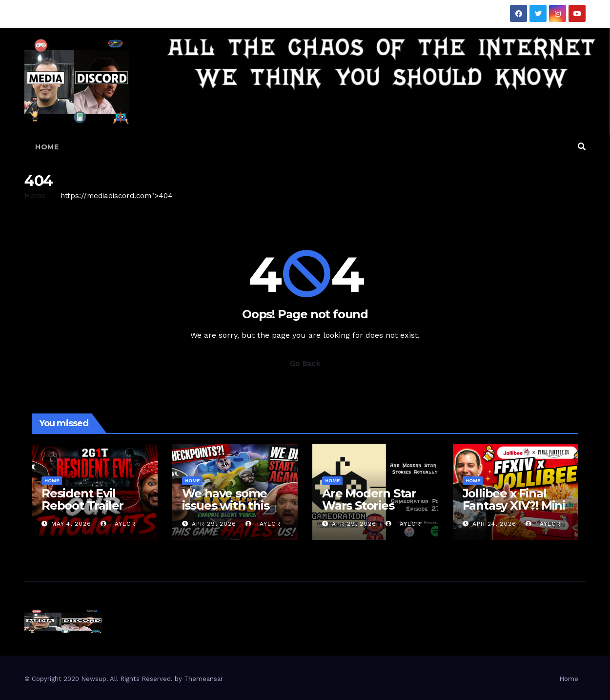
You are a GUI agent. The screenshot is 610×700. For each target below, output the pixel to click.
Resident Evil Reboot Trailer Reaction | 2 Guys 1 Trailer (94, 512)
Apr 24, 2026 (494, 524)
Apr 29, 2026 (214, 524)
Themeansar (203, 679)
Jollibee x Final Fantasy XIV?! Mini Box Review (514, 505)
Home (47, 147)
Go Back (305, 363)
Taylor (118, 524)
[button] (582, 147)
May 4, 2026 (71, 524)
